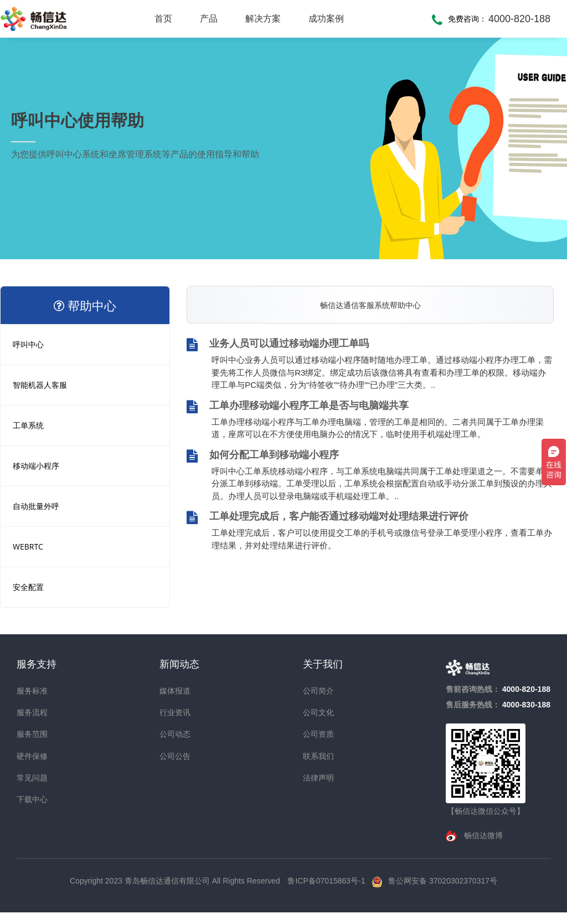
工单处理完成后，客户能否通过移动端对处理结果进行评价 (328, 517)
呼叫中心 (28, 344)
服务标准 (32, 691)
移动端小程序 (36, 466)
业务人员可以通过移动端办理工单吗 (278, 345)
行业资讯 (175, 712)
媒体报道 (175, 691)
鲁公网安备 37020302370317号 (443, 881)
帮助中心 (85, 305)
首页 (163, 19)
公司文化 (318, 712)
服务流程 (32, 712)
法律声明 (318, 778)
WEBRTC (28, 546)
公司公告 (175, 756)
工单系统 (28, 425)
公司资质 (318, 734)
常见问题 (32, 778)
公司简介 (318, 691)
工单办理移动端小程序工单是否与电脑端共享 (298, 407)
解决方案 (263, 19)
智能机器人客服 (40, 385)
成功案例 (326, 19)
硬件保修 (32, 756)
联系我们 (318, 756)
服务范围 (32, 734)
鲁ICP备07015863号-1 (327, 881)
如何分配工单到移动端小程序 (263, 456)
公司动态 (175, 734)
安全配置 (28, 587)
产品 (209, 19)
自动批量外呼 (36, 506)
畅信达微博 (482, 835)
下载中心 (32, 799)
